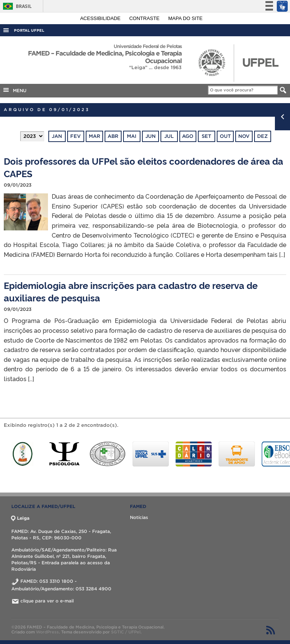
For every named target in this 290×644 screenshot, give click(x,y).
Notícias (139, 517)
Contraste (145, 18)
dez (262, 136)
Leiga (20, 518)
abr (113, 136)
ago (188, 136)
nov (244, 136)
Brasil (16, 6)
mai (132, 136)
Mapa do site (186, 18)
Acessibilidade (101, 18)
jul (169, 136)
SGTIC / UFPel (126, 632)
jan (57, 136)
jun (150, 136)
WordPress (47, 632)
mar (94, 136)
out (225, 136)
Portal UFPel (29, 30)
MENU (14, 90)
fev (76, 136)
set (206, 136)
